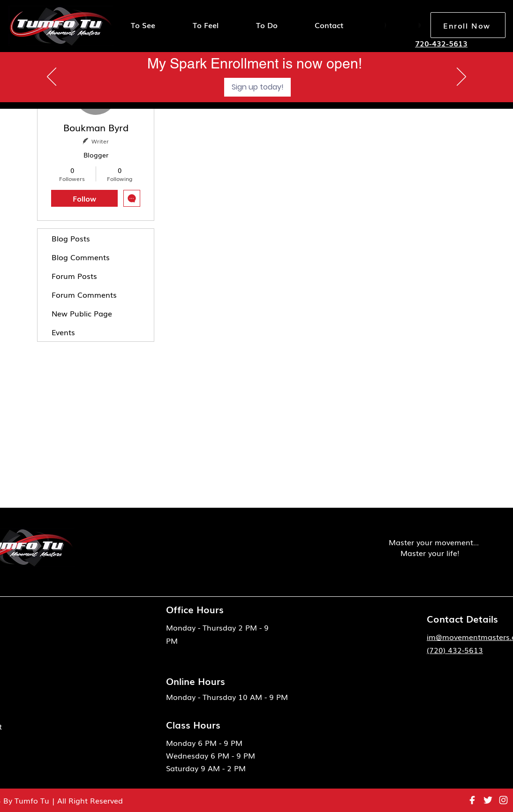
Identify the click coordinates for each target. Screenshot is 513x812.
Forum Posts (74, 276)
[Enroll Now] (468, 25)
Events (63, 332)
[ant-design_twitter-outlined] (488, 800)
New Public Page (82, 313)
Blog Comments (81, 257)
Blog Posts (71, 238)
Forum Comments (84, 294)
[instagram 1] (503, 800)
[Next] (461, 77)
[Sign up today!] (257, 87)
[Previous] (52, 77)
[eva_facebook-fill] (472, 800)
